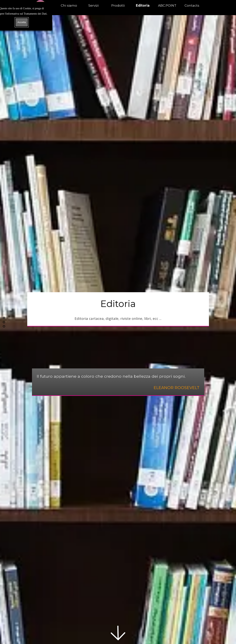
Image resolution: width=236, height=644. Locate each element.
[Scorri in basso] (118, 633)
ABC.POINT (167, 5)
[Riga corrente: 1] (4, 318)
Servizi (93, 5)
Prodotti (118, 5)
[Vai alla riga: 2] (4, 322)
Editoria (143, 5)
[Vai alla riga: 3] (4, 326)
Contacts (192, 5)
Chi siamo (69, 5)
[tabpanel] (118, 309)
